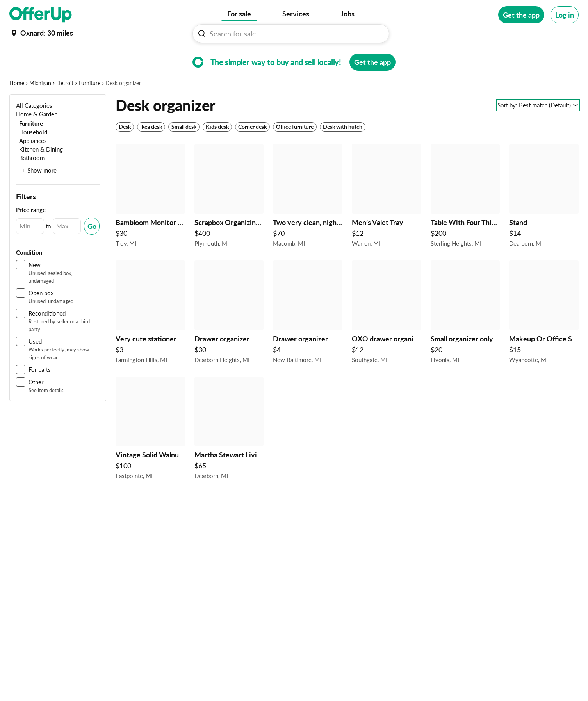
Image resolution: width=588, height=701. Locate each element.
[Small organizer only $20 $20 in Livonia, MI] (465, 338)
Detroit (65, 107)
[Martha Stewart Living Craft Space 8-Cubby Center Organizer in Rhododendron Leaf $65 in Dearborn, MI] (229, 455)
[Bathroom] (30, 182)
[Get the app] (521, 15)
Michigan (40, 107)
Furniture (89, 107)
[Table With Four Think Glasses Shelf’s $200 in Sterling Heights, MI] (465, 222)
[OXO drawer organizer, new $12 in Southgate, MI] (387, 338)
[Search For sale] (294, 34)
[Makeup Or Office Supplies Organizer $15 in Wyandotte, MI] (544, 338)
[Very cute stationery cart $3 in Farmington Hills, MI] (150, 338)
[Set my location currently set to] (41, 33)
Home (17, 107)
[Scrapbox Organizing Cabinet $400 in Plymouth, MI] (229, 222)
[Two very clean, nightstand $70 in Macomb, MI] (308, 222)
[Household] (32, 156)
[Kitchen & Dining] (39, 173)
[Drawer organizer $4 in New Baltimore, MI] (308, 338)
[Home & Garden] (37, 138)
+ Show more (39, 194)
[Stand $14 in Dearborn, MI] (544, 222)
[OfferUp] (41, 15)
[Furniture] (29, 147)
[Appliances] (31, 165)
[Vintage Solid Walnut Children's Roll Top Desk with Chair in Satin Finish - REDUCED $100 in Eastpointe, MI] (150, 455)
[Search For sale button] (202, 34)
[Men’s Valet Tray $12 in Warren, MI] (387, 222)
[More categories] (568, 57)
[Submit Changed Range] (92, 250)
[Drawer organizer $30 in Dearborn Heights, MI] (229, 338)
